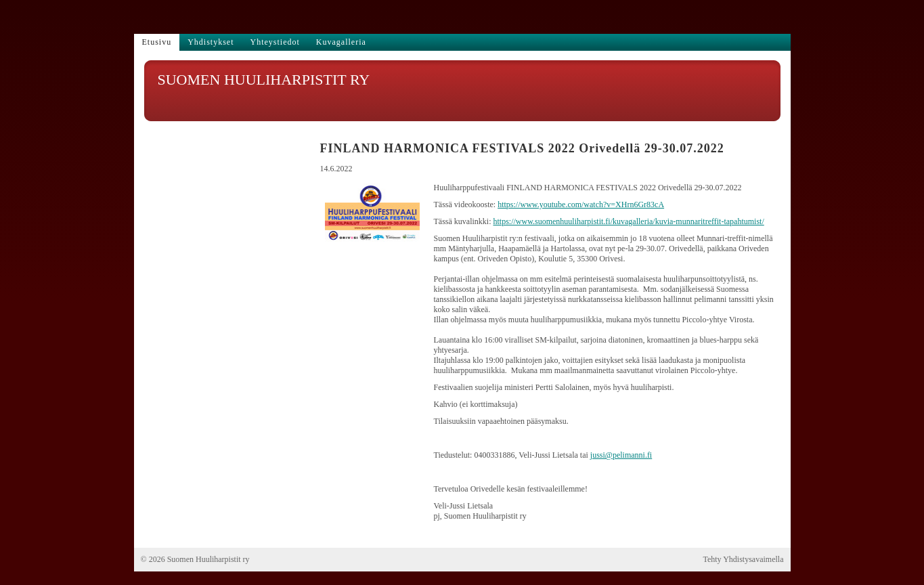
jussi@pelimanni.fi (621, 455)
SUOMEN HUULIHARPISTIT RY (264, 80)
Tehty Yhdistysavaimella (743, 559)
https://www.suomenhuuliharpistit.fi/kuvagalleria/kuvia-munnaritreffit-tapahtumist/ (628, 221)
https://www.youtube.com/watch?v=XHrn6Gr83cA (581, 204)
